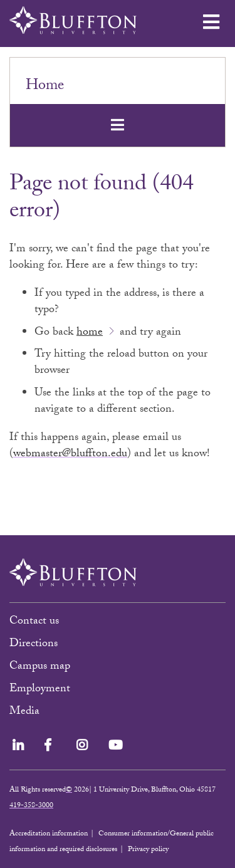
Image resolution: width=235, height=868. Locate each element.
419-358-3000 (31, 806)
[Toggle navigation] (118, 125)
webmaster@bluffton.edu (70, 455)
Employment (40, 690)
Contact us (34, 622)
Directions (34, 645)
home (90, 333)
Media (26, 712)
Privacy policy (148, 850)
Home (45, 87)
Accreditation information (49, 834)
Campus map (40, 667)
